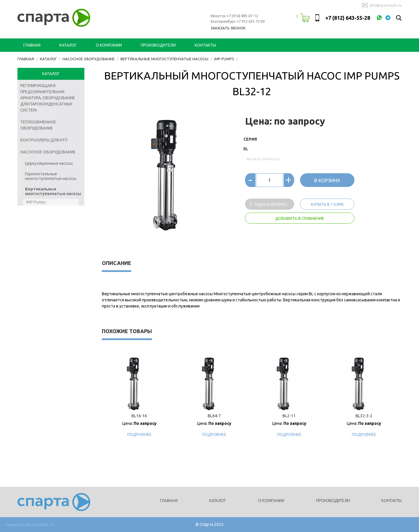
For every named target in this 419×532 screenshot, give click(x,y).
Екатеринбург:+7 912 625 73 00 (238, 21)
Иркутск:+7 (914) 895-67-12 (234, 16)
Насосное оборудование (48, 152)
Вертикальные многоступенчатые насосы (53, 191)
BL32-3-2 (364, 416)
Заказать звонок (228, 28)
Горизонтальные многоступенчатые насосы (51, 176)
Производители (158, 45)
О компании (109, 45)
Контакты (205, 45)
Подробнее (139, 434)
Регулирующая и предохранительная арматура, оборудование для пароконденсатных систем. (48, 98)
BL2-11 (289, 416)
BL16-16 (139, 416)
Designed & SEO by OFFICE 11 (30, 525)
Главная (32, 45)
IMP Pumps (36, 202)
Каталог (68, 45)
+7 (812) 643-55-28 (348, 18)
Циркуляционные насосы (49, 163)
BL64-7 (214, 416)
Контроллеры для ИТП (44, 140)
